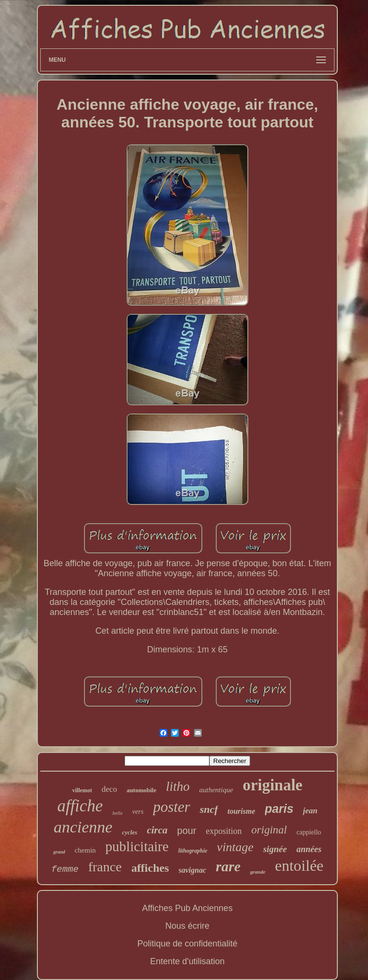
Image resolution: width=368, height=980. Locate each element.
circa (157, 830)
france (105, 867)
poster (172, 807)
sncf (209, 809)
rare (228, 866)
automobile (141, 790)
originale (273, 785)
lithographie (193, 851)
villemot (82, 790)
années (309, 849)
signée (275, 849)
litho (178, 786)
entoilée (299, 866)
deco (109, 789)
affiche (80, 806)
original (269, 830)
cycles (130, 832)
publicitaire (137, 846)
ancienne (83, 827)
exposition (224, 831)
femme (65, 869)
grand (59, 852)
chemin (85, 850)
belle (118, 813)
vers (138, 812)
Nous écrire (187, 926)
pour (187, 831)
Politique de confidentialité (187, 944)
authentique (216, 790)
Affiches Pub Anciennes (188, 908)
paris (279, 809)
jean (310, 811)
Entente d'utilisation (187, 961)
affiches (150, 868)
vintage (236, 847)
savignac (193, 870)
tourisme (241, 811)
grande (258, 872)
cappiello (309, 832)
